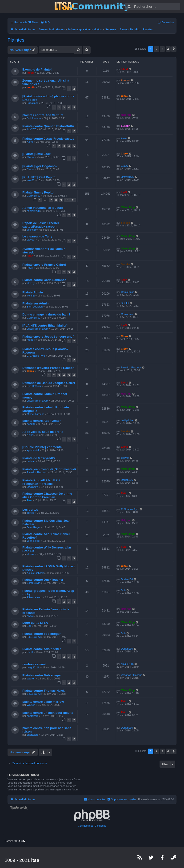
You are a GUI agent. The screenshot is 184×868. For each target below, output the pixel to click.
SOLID (125, 303)
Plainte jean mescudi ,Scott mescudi (49, 469)
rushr (30, 435)
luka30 (31, 180)
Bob (123, 590)
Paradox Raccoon (131, 367)
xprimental (33, 450)
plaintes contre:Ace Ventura (43, 115)
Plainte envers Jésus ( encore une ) (48, 337)
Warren (31, 679)
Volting (31, 296)
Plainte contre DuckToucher (43, 580)
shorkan (31, 554)
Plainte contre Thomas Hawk (44, 691)
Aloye (30, 142)
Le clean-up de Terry (37, 236)
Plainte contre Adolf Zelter (42, 649)
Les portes (30, 510)
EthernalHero (34, 597)
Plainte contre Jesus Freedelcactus (48, 139)
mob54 (31, 340)
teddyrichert (128, 420)
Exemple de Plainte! (37, 69)
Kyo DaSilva (34, 386)
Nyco (30, 616)
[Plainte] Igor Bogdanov (40, 166)
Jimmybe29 (128, 177)
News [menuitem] (35, 22)
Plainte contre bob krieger (42, 634)
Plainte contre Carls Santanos (44, 280)
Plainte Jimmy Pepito (38, 192)
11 (73, 200)
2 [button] (157, 49)
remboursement (34, 664)
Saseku (126, 223)
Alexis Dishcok (35, 573)
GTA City (20, 841)
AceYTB (32, 129)
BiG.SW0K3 (34, 637)
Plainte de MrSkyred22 (39, 458)
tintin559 (32, 230)
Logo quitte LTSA (35, 623)
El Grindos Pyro (36, 356)
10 (67, 200)
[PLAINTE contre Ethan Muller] (45, 325)
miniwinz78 (33, 211)
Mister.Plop (128, 207)
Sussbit (126, 126)
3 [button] (162, 49)
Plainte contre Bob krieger (42, 675)
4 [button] (168, 49)
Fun (29, 500)
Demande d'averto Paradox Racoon (48, 368)
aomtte (31, 87)
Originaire (32, 487)
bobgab (31, 424)
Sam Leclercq (35, 307)
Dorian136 (127, 480)
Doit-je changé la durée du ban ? (46, 314)
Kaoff (30, 652)
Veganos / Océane (132, 675)
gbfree (30, 513)
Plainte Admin (33, 292)
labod (30, 73)
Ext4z (124, 383)
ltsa (35, 860)
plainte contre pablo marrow (43, 702)
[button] (174, 49)
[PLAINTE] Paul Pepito (39, 177)
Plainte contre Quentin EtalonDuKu (48, 126)
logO (124, 192)
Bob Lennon (34, 118)
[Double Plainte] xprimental (42, 447)
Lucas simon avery (38, 329)
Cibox (125, 96)
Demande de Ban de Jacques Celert (49, 383)
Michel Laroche (36, 414)
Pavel (30, 268)
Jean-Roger (34, 527)
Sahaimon (33, 103)
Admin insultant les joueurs (43, 208)
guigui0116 (33, 667)
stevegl (31, 240)
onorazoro (33, 716)
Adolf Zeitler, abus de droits (43, 432)
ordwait (31, 461)
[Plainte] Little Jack (36, 154)
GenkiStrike (34, 196)
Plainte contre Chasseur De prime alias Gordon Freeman (47, 495)
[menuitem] (45, 22)
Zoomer (126, 80)
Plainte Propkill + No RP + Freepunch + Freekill (41, 482)
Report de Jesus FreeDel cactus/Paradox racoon (41, 225)
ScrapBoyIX (34, 583)
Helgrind (126, 115)
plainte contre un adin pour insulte (48, 713)
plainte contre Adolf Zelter (42, 421)
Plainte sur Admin (36, 303)
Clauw (30, 157)
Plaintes (16, 40)
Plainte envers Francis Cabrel (44, 265)
